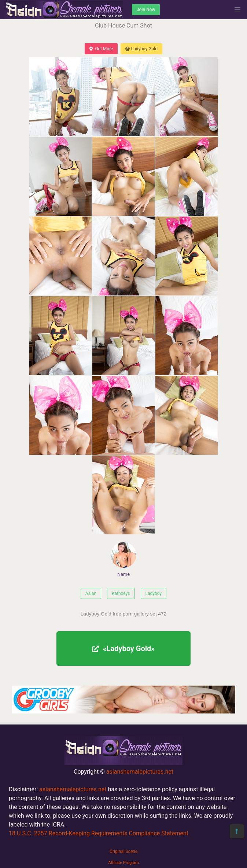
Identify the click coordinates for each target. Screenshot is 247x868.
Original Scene (124, 851)
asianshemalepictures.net (140, 772)
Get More (101, 49)
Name (123, 560)
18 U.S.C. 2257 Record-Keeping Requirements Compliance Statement (99, 833)
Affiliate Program (123, 863)
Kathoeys (121, 593)
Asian (91, 593)
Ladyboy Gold (141, 49)
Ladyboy (154, 593)
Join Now (146, 10)
